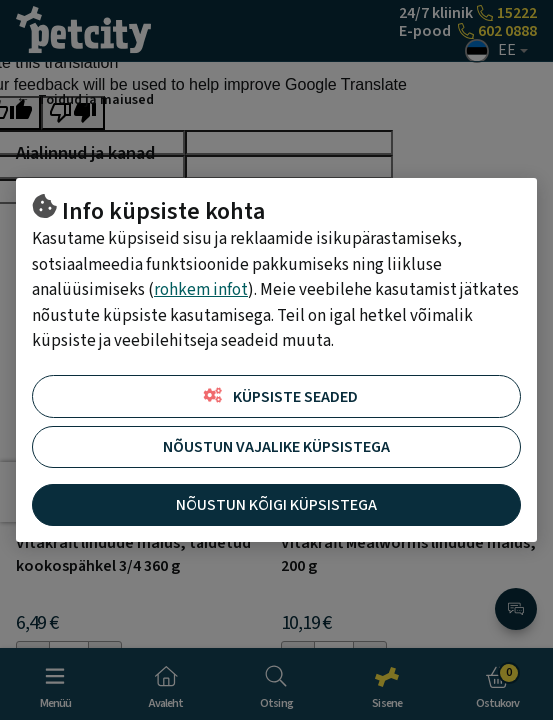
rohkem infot (201, 290)
